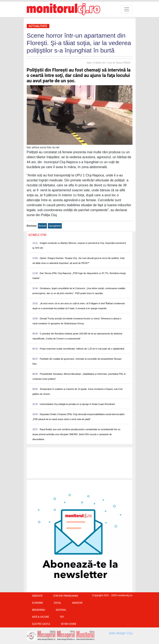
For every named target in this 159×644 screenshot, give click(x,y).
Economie (38, 603)
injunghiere (55, 226)
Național (61, 610)
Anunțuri (77, 603)
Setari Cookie (69, 624)
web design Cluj (121, 633)
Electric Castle (41, 624)
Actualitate (38, 26)
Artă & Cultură (41, 617)
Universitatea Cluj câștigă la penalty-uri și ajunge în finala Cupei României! (77, 404)
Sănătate (37, 596)
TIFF (62, 617)
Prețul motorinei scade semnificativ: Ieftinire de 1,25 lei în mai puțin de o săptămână (82, 349)
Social (57, 603)
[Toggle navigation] (127, 9)
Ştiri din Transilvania (66, 596)
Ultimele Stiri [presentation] (37, 235)
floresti (42, 226)
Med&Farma (39, 610)
